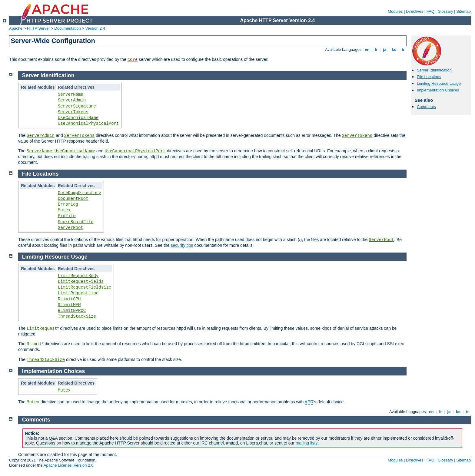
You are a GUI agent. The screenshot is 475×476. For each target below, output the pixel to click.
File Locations (429, 77)
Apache (16, 28)
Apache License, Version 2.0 (68, 465)
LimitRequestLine (78, 293)
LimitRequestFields (81, 282)
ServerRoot (71, 228)
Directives (415, 11)
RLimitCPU (69, 299)
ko (394, 50)
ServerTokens (73, 112)
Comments (426, 107)
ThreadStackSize (77, 316)
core (133, 60)
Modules (395, 11)
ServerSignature (77, 106)
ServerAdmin (72, 100)
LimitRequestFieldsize (85, 287)
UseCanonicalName (78, 118)
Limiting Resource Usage (439, 83)
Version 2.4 (95, 28)
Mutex (64, 210)
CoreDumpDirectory (80, 193)
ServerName (71, 94)
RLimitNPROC (72, 311)
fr (376, 50)
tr (403, 50)
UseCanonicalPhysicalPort (88, 124)
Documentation (67, 28)
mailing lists (307, 443)
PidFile (67, 216)
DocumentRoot (73, 199)
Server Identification (434, 70)
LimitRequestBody (78, 276)
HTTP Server (38, 28)
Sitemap (463, 11)
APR (309, 402)
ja (385, 50)
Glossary (445, 11)
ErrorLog (68, 204)
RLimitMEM (69, 305)
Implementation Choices (438, 90)
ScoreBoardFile (76, 222)
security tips (182, 245)
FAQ (430, 11)
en (367, 50)
